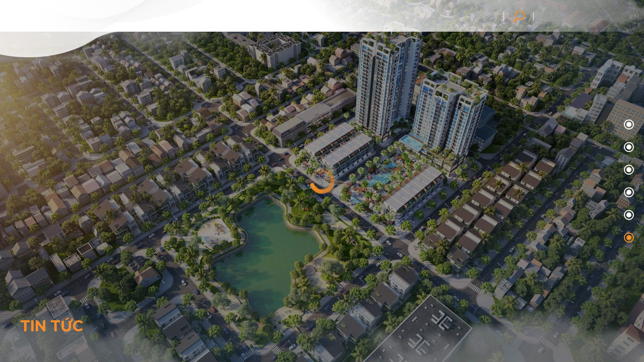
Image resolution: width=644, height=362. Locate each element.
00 (628, 125)
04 (628, 215)
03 (628, 193)
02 (628, 170)
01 (628, 148)
